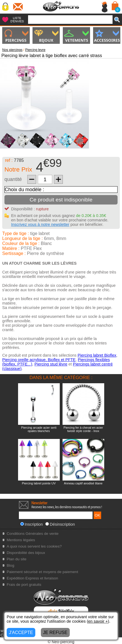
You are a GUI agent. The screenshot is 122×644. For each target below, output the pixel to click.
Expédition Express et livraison (32, 578)
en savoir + (98, 621)
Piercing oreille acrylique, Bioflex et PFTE (39, 360)
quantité (13, 179)
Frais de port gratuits (24, 585)
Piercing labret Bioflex (97, 355)
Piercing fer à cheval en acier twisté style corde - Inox (83, 429)
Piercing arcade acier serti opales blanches (39, 429)
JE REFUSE (55, 632)
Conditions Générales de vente (33, 534)
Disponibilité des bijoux (26, 553)
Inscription (32, 524)
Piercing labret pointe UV (39, 483)
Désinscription (60, 524)
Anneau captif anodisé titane (83, 483)
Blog (10, 565)
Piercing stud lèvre (51, 364)
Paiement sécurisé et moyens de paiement (42, 572)
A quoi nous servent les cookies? (34, 546)
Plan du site (17, 559)
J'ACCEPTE (21, 632)
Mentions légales (21, 540)
